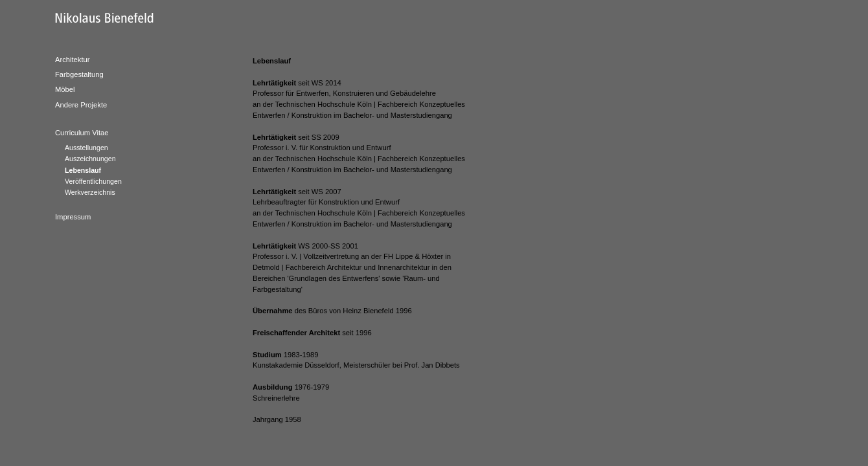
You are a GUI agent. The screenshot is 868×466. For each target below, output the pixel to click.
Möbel (65, 89)
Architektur (72, 60)
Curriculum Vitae (82, 133)
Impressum (73, 217)
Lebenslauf (83, 170)
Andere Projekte (81, 105)
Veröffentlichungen (93, 181)
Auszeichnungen (90, 159)
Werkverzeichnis (90, 192)
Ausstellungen (86, 148)
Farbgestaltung (79, 74)
